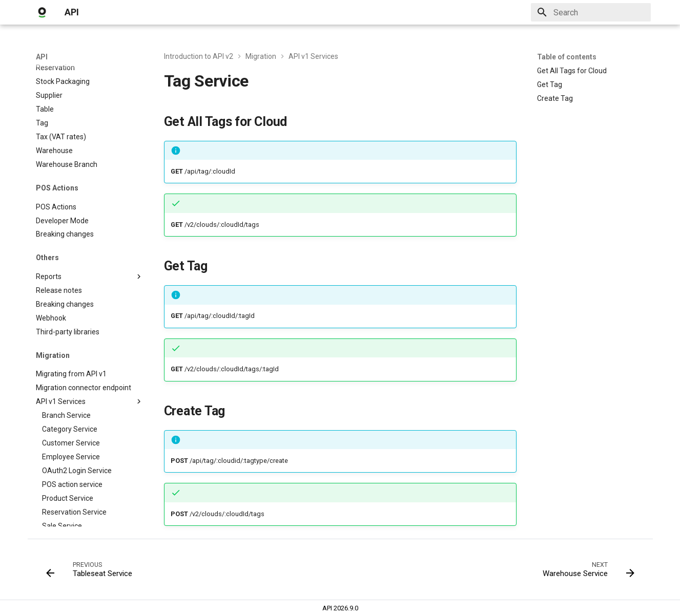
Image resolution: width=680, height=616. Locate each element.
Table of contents (567, 57)
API (42, 57)
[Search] (591, 12)
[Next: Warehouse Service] (585, 572)
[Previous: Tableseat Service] (92, 572)
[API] (42, 12)
